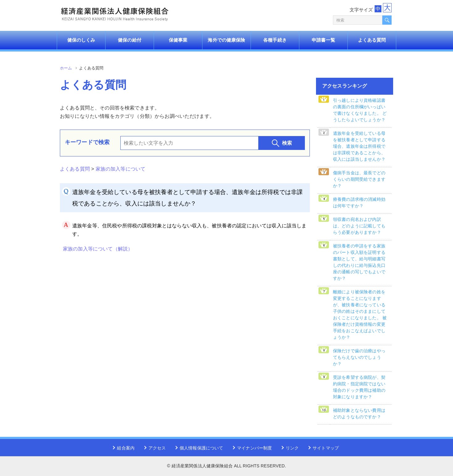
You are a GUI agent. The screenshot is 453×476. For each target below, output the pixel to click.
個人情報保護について (202, 448)
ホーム (66, 68)
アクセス (157, 448)
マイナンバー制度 (254, 448)
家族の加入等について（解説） (98, 249)
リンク (292, 448)
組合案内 (126, 448)
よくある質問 (75, 169)
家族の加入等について (121, 169)
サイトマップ (326, 448)
